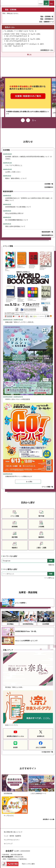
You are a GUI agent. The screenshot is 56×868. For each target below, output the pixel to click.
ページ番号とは (49, 564)
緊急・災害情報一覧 (47, 17)
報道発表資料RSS (47, 222)
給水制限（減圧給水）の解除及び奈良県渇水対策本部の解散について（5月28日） (28, 144)
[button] (41, 3)
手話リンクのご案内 (28, 850)
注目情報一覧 (49, 170)
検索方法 (51, 551)
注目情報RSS (49, 173)
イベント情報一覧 (47, 473)
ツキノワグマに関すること (14, 152)
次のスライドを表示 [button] (28, 106)
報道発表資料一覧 (47, 218)
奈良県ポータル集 (49, 806)
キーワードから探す (10, 542)
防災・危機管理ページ (47, 22)
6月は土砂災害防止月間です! (14, 200)
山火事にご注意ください (13, 158)
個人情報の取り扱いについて (13, 818)
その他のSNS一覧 (47, 738)
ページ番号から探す (10, 556)
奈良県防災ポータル (47, 50)
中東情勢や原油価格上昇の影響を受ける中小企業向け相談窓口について (27, 99)
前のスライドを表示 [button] (23, 106)
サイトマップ (8, 830)
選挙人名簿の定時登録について (15, 213)
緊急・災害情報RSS (47, 19)
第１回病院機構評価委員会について (17, 206)
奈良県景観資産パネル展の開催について (18, 193)
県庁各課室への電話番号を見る (14, 856)
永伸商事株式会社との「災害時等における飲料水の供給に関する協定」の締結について (29, 185)
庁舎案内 (7, 860)
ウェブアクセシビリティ (12, 826)
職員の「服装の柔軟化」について (16, 165)
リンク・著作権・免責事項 (12, 822)
